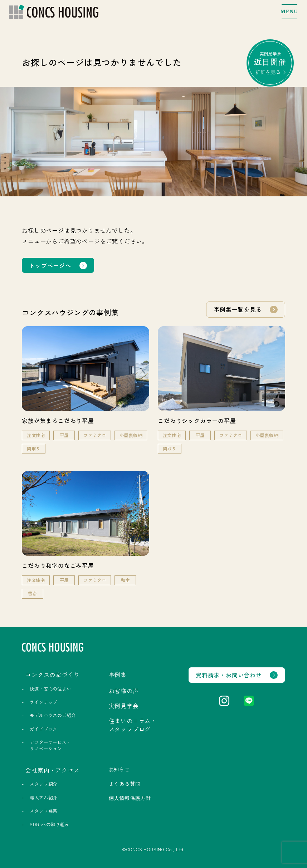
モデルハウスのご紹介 (53, 715)
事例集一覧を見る (238, 309)
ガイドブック (43, 729)
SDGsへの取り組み (49, 824)
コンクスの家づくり (52, 675)
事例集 (118, 675)
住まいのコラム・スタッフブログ (133, 725)
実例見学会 (270, 63)
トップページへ (50, 265)
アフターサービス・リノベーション (50, 745)
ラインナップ (43, 702)
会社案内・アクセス (52, 770)
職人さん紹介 (43, 798)
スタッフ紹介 (43, 784)
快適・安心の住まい (50, 689)
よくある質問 (125, 784)
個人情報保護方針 (130, 798)
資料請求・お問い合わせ (229, 675)
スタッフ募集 (43, 811)
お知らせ (119, 769)
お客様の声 (124, 691)
